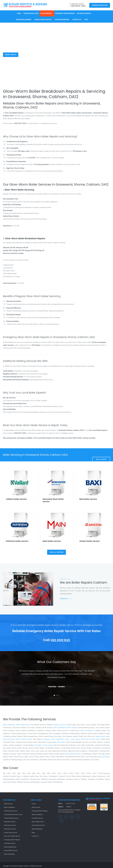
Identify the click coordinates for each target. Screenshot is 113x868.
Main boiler (61, 742)
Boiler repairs (72, 727)
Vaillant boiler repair (102, 736)
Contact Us (77, 19)
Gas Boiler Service (84, 13)
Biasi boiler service (10, 824)
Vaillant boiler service (10, 810)
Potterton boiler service (11, 817)
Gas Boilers (105, 756)
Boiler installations (60, 727)
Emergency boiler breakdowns (54, 739)
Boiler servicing (60, 724)
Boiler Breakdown (62, 19)
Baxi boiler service (9, 821)
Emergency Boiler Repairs (65, 13)
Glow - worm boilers (73, 739)
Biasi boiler (86, 739)
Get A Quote (101, 454)
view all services (56, 552)
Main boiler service (10, 828)
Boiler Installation (31, 13)
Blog (86, 19)
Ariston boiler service (10, 831)
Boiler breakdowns (87, 730)
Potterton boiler (27, 739)
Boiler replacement (23, 724)
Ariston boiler (95, 739)
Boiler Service (46, 13)
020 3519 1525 (60, 640)
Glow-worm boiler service (12, 835)
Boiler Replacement (24, 19)
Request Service (12, 54)
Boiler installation (9, 724)
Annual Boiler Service (43, 19)
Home (19, 13)
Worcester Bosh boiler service (13, 814)
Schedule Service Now (100, 5)
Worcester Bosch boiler (12, 739)
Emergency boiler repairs (44, 744)
